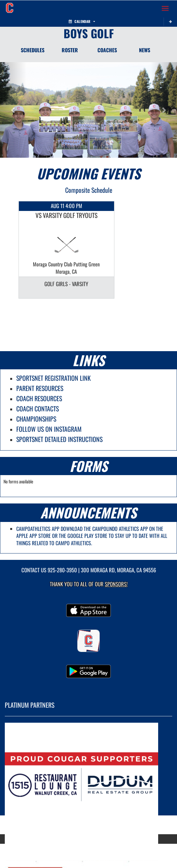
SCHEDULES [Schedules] (33, 50)
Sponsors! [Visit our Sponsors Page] (116, 584)
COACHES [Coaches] (107, 50)
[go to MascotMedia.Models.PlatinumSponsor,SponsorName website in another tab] (88, 780)
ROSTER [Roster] (70, 50)
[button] (55, 124)
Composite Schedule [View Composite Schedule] (89, 190)
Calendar (82, 21)
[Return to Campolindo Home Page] (10, 8)
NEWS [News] (145, 50)
